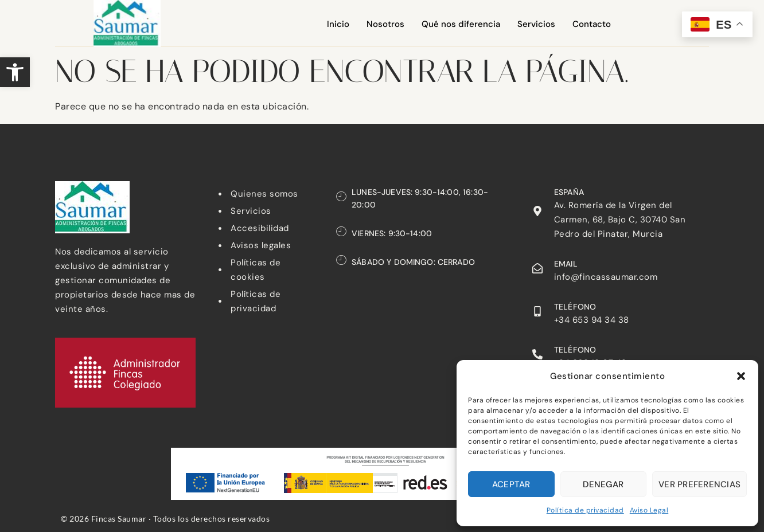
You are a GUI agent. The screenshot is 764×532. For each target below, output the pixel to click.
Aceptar (511, 484)
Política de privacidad (585, 510)
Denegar (603, 484)
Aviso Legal (649, 510)
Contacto (592, 24)
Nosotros (385, 24)
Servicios (536, 24)
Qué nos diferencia (461, 24)
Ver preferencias (699, 484)
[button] (15, 72)
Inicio (338, 24)
